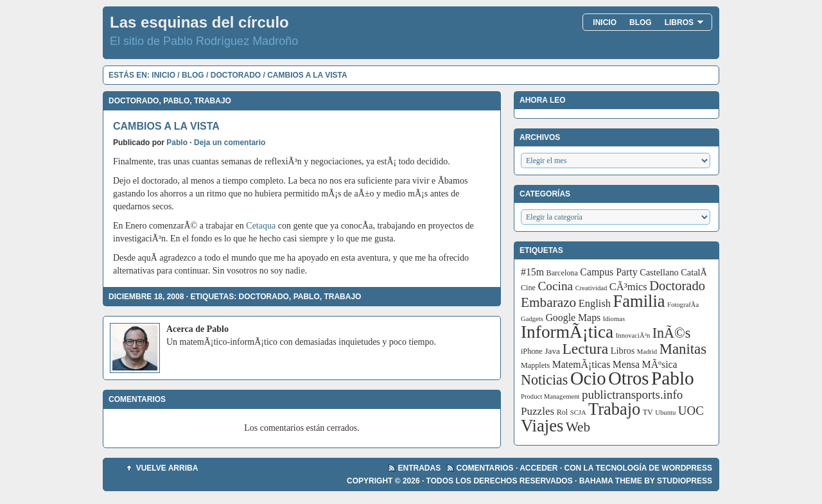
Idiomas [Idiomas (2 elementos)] (614, 319)
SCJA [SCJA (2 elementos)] (578, 413)
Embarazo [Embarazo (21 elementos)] (548, 302)
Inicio (605, 22)
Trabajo (213, 101)
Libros (684, 22)
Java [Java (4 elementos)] (552, 351)
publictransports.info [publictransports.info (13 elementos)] (632, 395)
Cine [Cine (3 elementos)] (528, 288)
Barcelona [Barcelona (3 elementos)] (562, 273)
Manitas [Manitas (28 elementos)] (683, 349)
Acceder (538, 468)
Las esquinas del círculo (199, 22)
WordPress (687, 468)
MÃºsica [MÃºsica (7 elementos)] (660, 364)
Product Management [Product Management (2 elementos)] (550, 396)
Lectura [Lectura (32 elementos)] (586, 349)
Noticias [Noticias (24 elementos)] (544, 380)
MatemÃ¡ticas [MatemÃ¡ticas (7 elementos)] (582, 364)
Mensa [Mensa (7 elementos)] (626, 364)
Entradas (420, 468)
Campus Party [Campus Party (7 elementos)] (608, 272)
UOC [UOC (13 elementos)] (691, 411)
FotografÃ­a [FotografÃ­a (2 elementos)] (683, 305)
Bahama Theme (611, 481)
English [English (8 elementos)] (595, 303)
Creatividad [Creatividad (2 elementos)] (591, 288)
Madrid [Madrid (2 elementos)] (647, 352)
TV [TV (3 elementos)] (648, 412)
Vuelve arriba (167, 468)
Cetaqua (261, 226)
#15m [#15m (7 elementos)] (532, 272)
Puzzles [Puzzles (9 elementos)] (538, 411)
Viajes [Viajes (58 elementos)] (542, 426)
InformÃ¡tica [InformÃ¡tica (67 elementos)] (567, 332)
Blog (641, 22)
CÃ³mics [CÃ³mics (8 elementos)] (628, 287)
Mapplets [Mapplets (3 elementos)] (535, 365)
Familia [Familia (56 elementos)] (639, 301)
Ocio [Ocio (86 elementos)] (588, 378)
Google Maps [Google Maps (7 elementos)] (573, 317)
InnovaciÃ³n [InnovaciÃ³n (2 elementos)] (633, 335)
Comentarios (485, 468)
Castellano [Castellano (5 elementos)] (659, 272)
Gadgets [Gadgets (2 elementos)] (532, 319)
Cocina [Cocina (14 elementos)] (555, 286)
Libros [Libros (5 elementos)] (623, 351)
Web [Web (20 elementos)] (578, 427)
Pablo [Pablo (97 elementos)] (673, 378)
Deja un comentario (230, 143)
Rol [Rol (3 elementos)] (563, 412)
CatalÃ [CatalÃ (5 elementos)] (695, 272)
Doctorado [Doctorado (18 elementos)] (677, 286)
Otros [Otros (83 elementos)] (628, 378)
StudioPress (685, 481)
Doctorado (236, 75)
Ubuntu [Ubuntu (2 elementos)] (665, 413)
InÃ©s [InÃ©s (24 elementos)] (672, 333)
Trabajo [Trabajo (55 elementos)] (614, 409)
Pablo (176, 101)
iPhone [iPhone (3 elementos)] (532, 351)
